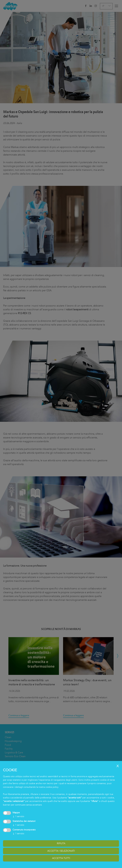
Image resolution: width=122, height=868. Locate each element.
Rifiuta (61, 843)
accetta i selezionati (61, 851)
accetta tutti (61, 858)
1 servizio (18, 816)
